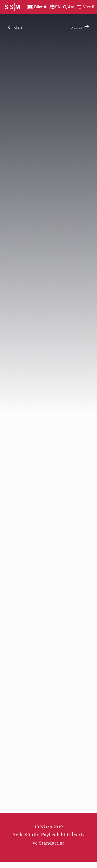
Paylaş (80, 27)
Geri (15, 27)
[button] (86, 7)
